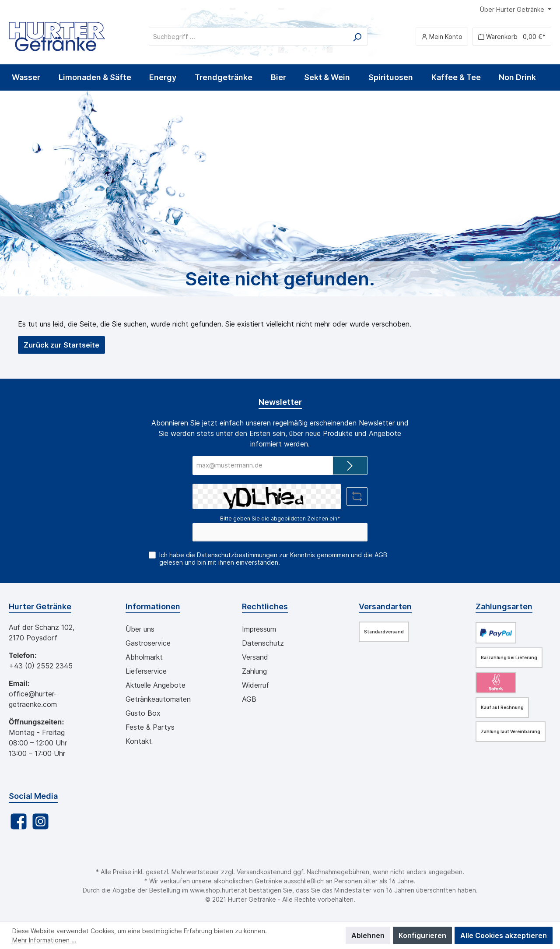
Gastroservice (148, 643)
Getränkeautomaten (158, 699)
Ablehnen (368, 935)
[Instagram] (40, 821)
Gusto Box (143, 713)
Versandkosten (259, 872)
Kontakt (139, 741)
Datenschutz (263, 643)
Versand (255, 657)
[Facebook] (19, 821)
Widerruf (255, 685)
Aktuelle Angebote (156, 685)
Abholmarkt (144, 657)
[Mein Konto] (442, 37)
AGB (381, 555)
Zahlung (254, 671)
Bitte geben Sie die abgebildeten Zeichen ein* (280, 518)
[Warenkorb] (512, 37)
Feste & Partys (150, 727)
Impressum (259, 629)
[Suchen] (357, 37)
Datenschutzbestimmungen (237, 555)
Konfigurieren (422, 935)
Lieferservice (146, 671)
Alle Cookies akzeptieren (504, 935)
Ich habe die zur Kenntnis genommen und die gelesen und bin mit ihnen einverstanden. (273, 559)
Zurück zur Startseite (61, 345)
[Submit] (350, 466)
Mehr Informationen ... (44, 940)
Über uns (140, 629)
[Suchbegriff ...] (248, 37)
